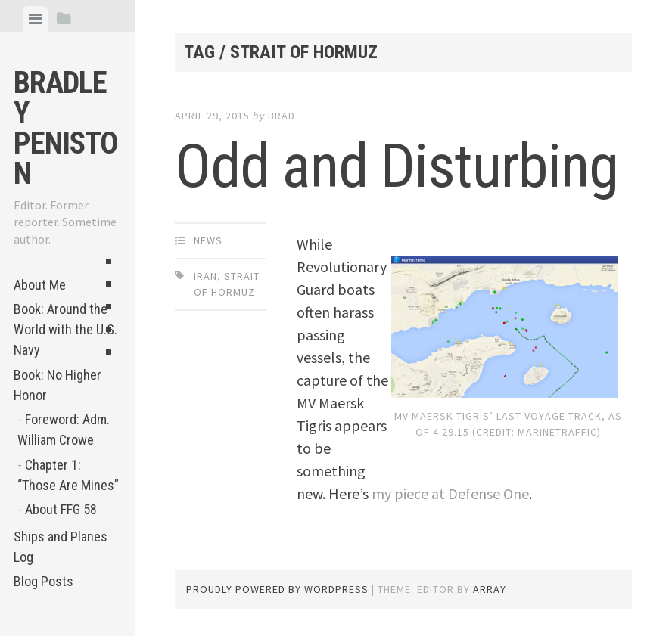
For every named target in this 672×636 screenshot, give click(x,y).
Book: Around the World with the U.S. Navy (65, 329)
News (208, 240)
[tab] (35, 19)
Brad (282, 116)
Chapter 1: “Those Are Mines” (68, 475)
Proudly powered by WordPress (277, 589)
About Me (40, 285)
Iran (205, 276)
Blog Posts (44, 581)
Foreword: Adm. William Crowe (64, 430)
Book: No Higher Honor (58, 385)
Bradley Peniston (65, 128)
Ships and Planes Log (61, 547)
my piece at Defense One (450, 493)
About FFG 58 (61, 509)
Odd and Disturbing (397, 166)
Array (490, 589)
